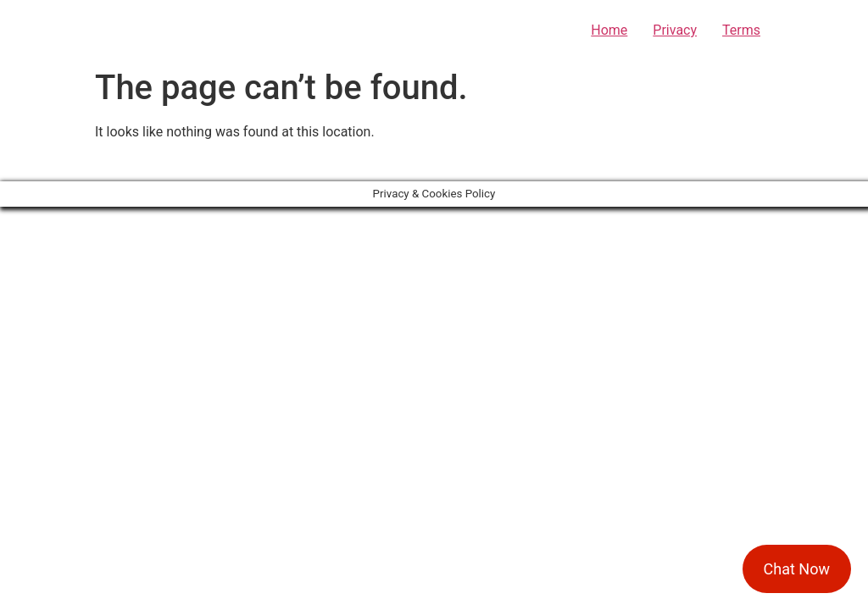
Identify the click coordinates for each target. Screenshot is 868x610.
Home (609, 30)
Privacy (675, 30)
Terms (741, 30)
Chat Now (797, 569)
